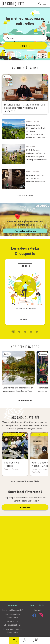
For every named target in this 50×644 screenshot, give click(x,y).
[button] (25, 38)
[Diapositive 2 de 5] (19, 332)
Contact (37, 610)
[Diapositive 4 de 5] (31, 332)
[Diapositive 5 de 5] (37, 332)
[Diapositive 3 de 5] (25, 332)
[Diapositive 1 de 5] (13, 332)
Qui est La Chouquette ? (13, 610)
